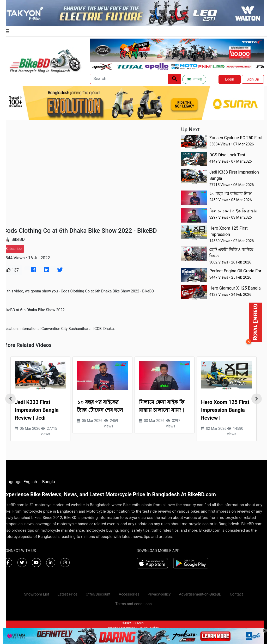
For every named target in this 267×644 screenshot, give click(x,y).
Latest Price (67, 594)
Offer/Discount (98, 594)
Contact (236, 594)
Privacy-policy (159, 594)
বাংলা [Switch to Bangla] (194, 79)
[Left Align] (175, 79)
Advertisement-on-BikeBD (200, 594)
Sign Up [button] (253, 79)
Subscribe (14, 249)
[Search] (129, 79)
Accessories (129, 594)
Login (230, 79)
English (30, 482)
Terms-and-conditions (133, 604)
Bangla (49, 482)
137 (13, 270)
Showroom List (37, 594)
